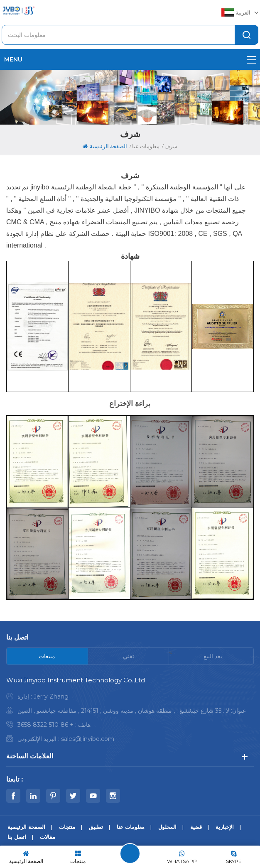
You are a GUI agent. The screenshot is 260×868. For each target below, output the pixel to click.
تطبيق (96, 827)
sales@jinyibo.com (88, 739)
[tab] (47, 656)
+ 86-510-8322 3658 (45, 725)
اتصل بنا (17, 837)
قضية (196, 827)
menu (130, 59)
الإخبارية (225, 827)
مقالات (48, 837)
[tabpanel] (130, 712)
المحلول (167, 827)
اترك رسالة (130, 853)
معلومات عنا (131, 827)
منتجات (67, 827)
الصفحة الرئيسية (105, 146)
